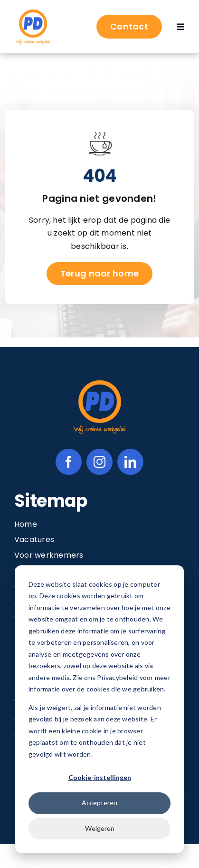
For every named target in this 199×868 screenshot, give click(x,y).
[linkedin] (130, 462)
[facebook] (69, 462)
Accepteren (99, 803)
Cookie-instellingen (100, 777)
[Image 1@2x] (33, 11)
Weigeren (100, 828)
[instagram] (99, 462)
